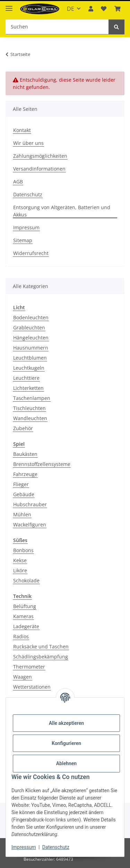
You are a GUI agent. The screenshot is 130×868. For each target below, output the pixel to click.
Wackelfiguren (30, 525)
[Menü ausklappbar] (9, 5)
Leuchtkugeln (29, 368)
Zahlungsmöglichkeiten (40, 156)
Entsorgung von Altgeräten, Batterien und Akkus (62, 211)
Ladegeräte (26, 626)
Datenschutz (56, 847)
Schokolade (26, 580)
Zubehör (23, 428)
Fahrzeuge (25, 474)
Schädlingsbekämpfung (41, 657)
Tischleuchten (29, 408)
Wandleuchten (30, 418)
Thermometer (29, 667)
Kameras (23, 616)
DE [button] (71, 9)
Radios (21, 636)
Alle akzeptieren (66, 723)
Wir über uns (28, 143)
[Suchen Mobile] (57, 27)
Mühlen (22, 514)
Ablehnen (66, 763)
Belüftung (25, 606)
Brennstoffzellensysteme (42, 464)
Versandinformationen (39, 169)
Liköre (20, 570)
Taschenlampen (32, 398)
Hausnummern (31, 348)
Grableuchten (29, 327)
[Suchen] (116, 27)
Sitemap (23, 240)
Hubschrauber (30, 504)
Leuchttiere (26, 378)
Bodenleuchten (31, 317)
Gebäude (24, 494)
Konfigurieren (66, 743)
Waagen (23, 677)
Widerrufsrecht (31, 253)
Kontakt (22, 130)
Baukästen (25, 454)
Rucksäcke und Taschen (41, 646)
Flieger (21, 484)
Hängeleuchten (31, 338)
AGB (18, 182)
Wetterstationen (32, 687)
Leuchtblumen (30, 358)
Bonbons (23, 550)
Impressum (24, 847)
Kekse (20, 560)
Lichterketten (28, 388)
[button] (91, 9)
